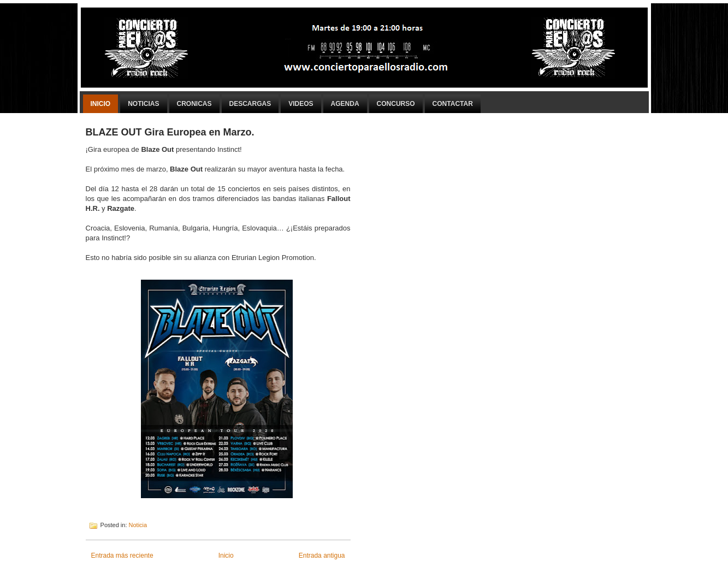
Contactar (453, 104)
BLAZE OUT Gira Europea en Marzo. (170, 132)
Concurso (396, 104)
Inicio (101, 104)
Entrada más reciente (122, 556)
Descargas (250, 104)
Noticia (138, 525)
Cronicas (194, 104)
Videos (301, 104)
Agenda (345, 104)
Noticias (143, 104)
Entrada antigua (322, 556)
